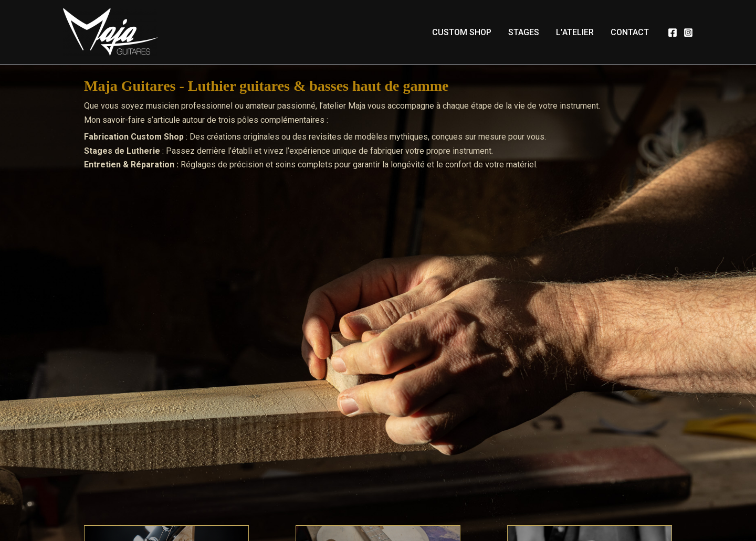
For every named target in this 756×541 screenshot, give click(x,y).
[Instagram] (688, 33)
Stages (524, 32)
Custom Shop (462, 32)
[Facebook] (673, 33)
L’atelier (575, 32)
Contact (630, 32)
